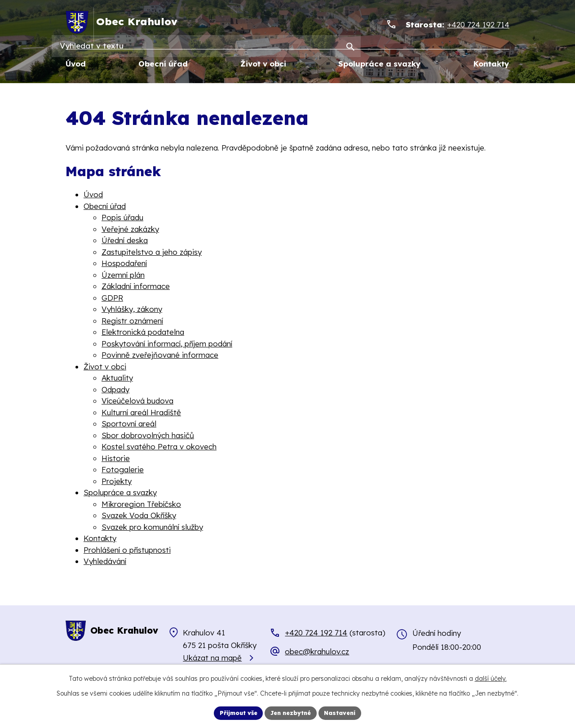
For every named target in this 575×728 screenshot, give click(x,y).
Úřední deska (125, 241)
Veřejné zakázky (130, 229)
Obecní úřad (105, 206)
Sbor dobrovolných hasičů (148, 435)
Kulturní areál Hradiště (141, 412)
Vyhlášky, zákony (132, 309)
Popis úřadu (122, 218)
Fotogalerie (123, 470)
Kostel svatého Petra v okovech (159, 447)
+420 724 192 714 (316, 633)
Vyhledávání (105, 562)
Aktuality (117, 378)
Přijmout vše (233, 712)
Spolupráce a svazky (120, 493)
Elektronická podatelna (143, 332)
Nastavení (346, 712)
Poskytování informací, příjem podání (167, 344)
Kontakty (100, 539)
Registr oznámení (132, 321)
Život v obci (105, 366)
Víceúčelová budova (137, 401)
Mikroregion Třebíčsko (141, 504)
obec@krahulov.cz (317, 651)
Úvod (93, 195)
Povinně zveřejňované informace (160, 355)
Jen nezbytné (292, 712)
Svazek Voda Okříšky (139, 516)
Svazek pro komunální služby (152, 527)
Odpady (115, 389)
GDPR (112, 298)
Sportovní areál (129, 424)
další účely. (491, 677)
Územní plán (123, 275)
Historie (116, 458)
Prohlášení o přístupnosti (127, 550)
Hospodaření (124, 264)
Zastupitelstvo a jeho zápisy (152, 252)
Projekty (117, 481)
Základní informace (136, 286)
